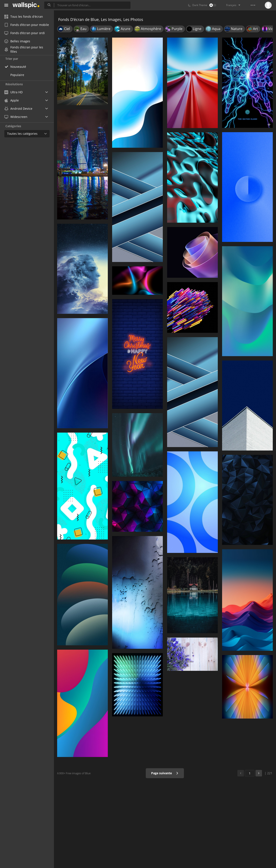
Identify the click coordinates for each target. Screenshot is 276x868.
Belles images (17, 41)
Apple (12, 100)
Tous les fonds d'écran (24, 17)
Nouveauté (18, 67)
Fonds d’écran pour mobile (27, 25)
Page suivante (165, 773)
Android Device (18, 109)
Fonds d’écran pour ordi (25, 33)
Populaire (17, 75)
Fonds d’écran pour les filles (24, 49)
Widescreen (16, 117)
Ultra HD (13, 92)
